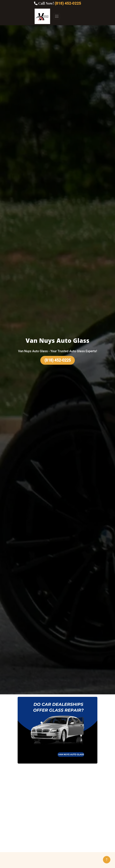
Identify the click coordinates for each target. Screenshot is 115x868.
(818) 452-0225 (58, 360)
